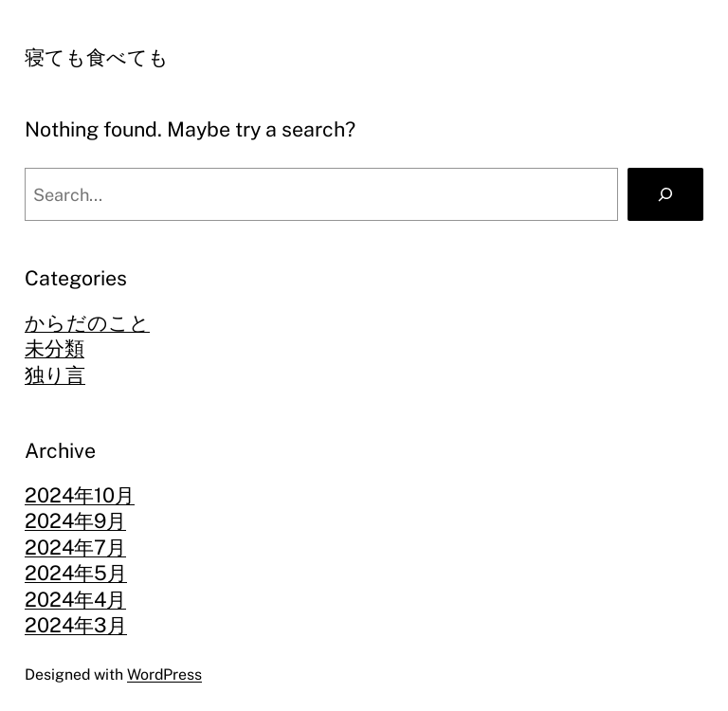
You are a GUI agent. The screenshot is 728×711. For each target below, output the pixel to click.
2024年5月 (76, 573)
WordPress (164, 675)
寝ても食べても (97, 57)
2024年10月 (80, 495)
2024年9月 (75, 521)
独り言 (55, 375)
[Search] (665, 194)
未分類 (55, 348)
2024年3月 (76, 625)
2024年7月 (75, 547)
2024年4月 (75, 600)
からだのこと (87, 323)
